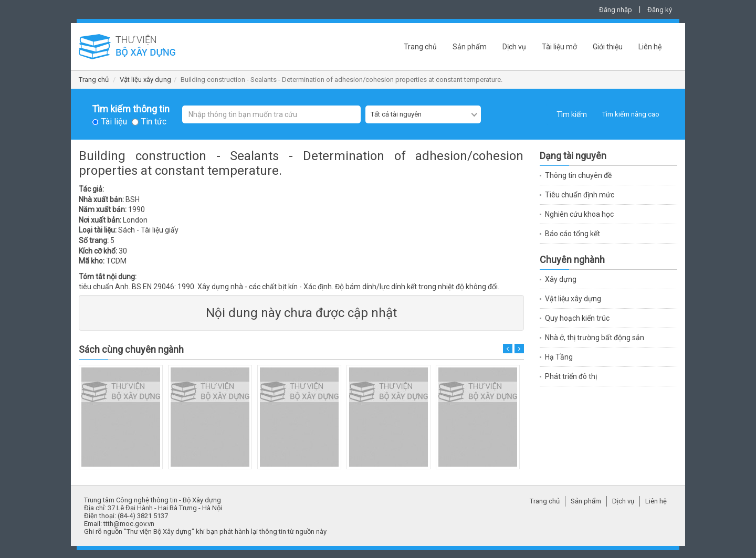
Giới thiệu (608, 47)
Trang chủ (420, 47)
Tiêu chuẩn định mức (580, 195)
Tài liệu (114, 122)
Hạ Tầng (559, 357)
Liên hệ (650, 47)
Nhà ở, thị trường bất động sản (595, 338)
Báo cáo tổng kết (573, 234)
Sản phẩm (470, 47)
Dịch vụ (514, 47)
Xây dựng (561, 279)
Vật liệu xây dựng (145, 80)
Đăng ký (660, 10)
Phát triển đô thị (571, 376)
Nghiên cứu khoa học (579, 214)
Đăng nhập (616, 10)
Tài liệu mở (559, 47)
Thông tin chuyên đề (578, 175)
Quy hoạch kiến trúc (577, 318)
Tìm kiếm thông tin (131, 109)
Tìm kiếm (572, 114)
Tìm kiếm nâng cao (631, 114)
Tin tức (154, 122)
